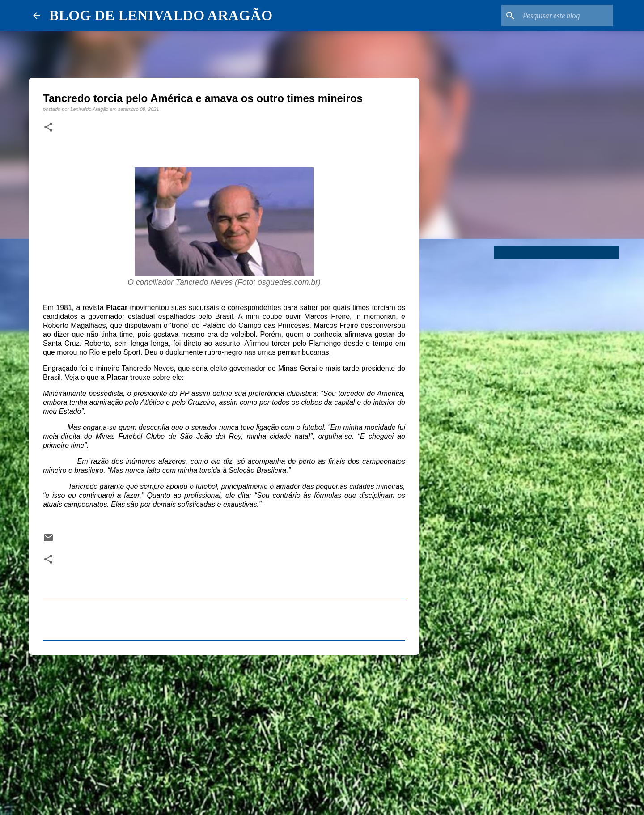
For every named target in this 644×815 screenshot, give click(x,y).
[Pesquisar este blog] (566, 16)
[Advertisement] (224, 731)
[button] (48, 127)
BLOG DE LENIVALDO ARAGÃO (161, 15)
